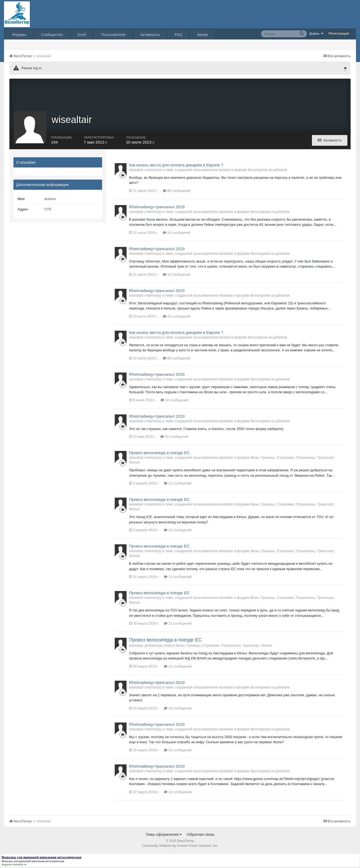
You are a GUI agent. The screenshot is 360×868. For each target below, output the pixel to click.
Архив (202, 35)
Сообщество (52, 35)
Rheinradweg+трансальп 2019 (157, 207)
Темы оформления (164, 835)
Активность (150, 35)
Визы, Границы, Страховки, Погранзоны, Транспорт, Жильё (224, 646)
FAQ (178, 35)
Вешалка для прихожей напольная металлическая (33, 862)
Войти (316, 34)
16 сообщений (177, 233)
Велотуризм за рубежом (267, 170)
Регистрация (339, 33)
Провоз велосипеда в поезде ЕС (159, 453)
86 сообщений (177, 191)
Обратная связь (201, 835)
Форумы (19, 35)
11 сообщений (178, 484)
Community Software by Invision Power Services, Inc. (180, 846)
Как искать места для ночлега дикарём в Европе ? (176, 165)
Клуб (82, 35)
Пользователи (113, 35)
